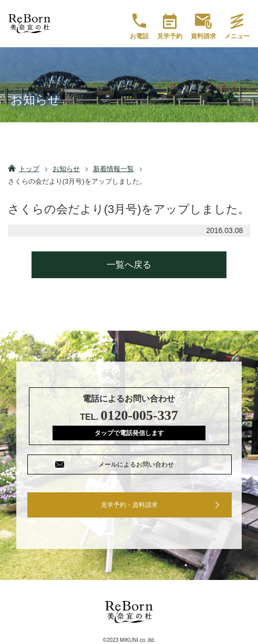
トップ (29, 169)
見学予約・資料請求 (129, 505)
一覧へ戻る (129, 265)
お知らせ (66, 169)
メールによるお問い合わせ (136, 464)
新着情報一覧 (113, 169)
